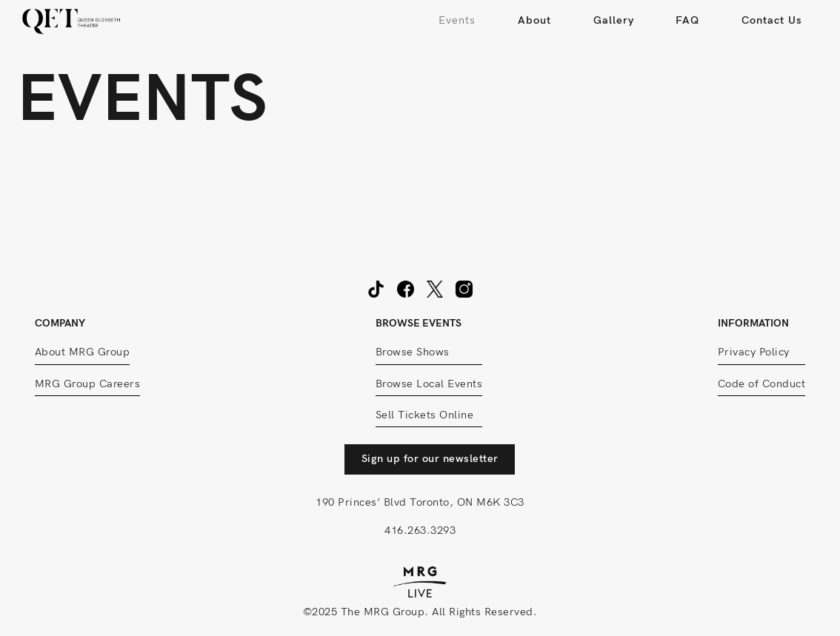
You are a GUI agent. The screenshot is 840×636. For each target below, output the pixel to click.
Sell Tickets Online (425, 415)
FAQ (687, 20)
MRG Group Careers (88, 384)
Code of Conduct (762, 384)
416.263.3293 (420, 530)
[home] (71, 21)
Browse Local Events (429, 384)
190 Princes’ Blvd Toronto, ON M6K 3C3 (420, 502)
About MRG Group (83, 352)
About (534, 20)
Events (457, 20)
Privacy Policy (754, 352)
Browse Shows (413, 352)
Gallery (614, 20)
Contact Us (772, 20)
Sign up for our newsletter (430, 459)
